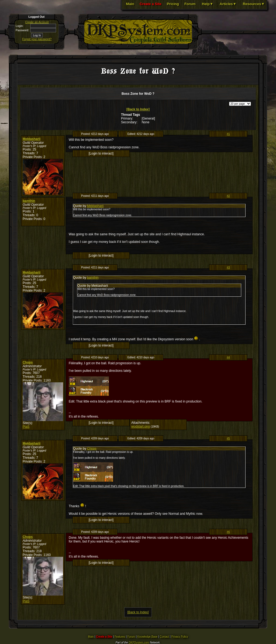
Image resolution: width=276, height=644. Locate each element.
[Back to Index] (138, 109)
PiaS (26, 427)
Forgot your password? (37, 39)
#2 (228, 196)
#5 (228, 438)
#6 (228, 532)
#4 (228, 357)
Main (130, 4)
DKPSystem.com (139, 643)
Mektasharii (32, 139)
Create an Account (37, 22)
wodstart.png (141, 426)
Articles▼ (228, 4)
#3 (228, 267)
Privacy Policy (180, 637)
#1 (228, 134)
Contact (164, 637)
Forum (190, 4)
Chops (28, 362)
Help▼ (208, 4)
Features (120, 637)
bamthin (29, 201)
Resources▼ (254, 4)
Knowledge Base (148, 637)
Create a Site (151, 4)
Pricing (173, 4)
